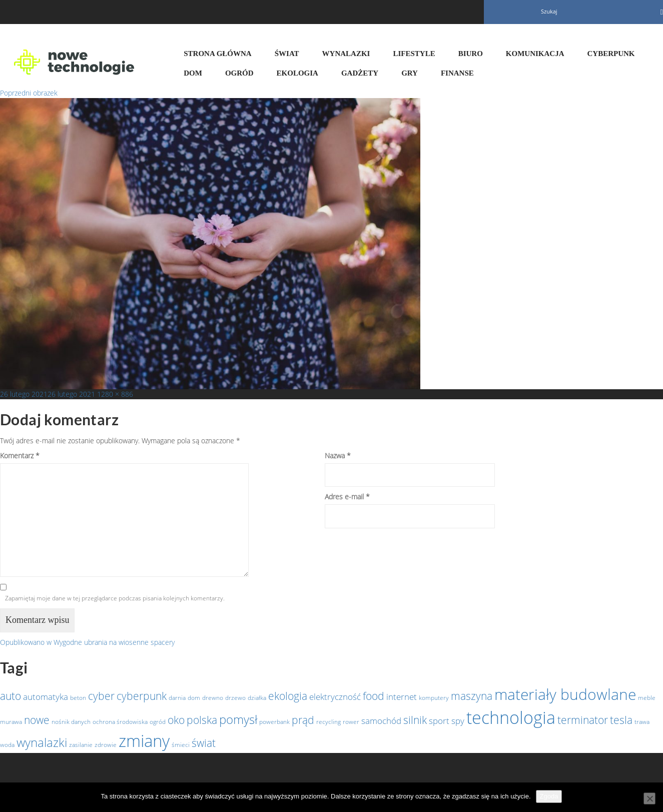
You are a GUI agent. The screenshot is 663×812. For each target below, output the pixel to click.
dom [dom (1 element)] (194, 698)
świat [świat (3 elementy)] (204, 743)
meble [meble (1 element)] (647, 698)
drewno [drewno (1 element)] (213, 698)
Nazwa (338, 456)
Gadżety (360, 73)
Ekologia (297, 73)
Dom (193, 73)
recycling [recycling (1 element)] (328, 722)
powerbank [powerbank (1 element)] (274, 722)
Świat (287, 54)
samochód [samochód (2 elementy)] (381, 720)
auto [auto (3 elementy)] (11, 696)
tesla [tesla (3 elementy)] (621, 720)
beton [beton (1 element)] (78, 698)
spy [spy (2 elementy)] (458, 720)
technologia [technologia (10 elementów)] (511, 717)
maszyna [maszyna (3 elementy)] (472, 696)
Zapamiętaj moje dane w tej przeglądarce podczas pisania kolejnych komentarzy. (115, 598)
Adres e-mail (347, 497)
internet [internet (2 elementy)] (402, 696)
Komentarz (20, 456)
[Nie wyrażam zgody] (649, 798)
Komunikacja (535, 54)
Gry (410, 73)
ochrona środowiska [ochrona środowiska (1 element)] (120, 722)
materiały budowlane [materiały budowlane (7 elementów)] (565, 694)
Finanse (457, 73)
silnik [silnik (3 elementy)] (415, 720)
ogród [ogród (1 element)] (158, 722)
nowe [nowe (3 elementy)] (37, 720)
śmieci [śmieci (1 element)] (181, 745)
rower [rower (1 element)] (351, 722)
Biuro (471, 54)
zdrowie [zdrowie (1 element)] (106, 745)
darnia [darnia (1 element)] (177, 698)
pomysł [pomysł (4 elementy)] (238, 719)
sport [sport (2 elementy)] (439, 720)
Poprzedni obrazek (29, 93)
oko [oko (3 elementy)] (176, 720)
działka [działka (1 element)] (257, 698)
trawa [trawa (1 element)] (642, 722)
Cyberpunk (611, 54)
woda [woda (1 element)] (7, 745)
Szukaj (549, 11)
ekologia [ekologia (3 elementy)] (288, 696)
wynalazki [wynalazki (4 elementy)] (42, 742)
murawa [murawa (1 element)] (11, 722)
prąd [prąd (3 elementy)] (303, 720)
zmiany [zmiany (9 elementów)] (144, 741)
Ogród (239, 73)
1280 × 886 (115, 394)
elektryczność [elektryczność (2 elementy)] (335, 696)
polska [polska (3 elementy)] (202, 720)
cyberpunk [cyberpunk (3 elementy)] (142, 696)
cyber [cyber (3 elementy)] (101, 696)
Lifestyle (414, 54)
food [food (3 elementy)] (374, 696)
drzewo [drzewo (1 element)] (235, 698)
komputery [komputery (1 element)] (434, 698)
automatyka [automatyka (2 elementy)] (46, 696)
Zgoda (549, 796)
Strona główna (217, 54)
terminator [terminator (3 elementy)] (583, 720)
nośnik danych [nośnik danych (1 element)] (71, 722)
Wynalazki (346, 54)
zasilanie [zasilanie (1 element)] (81, 745)
